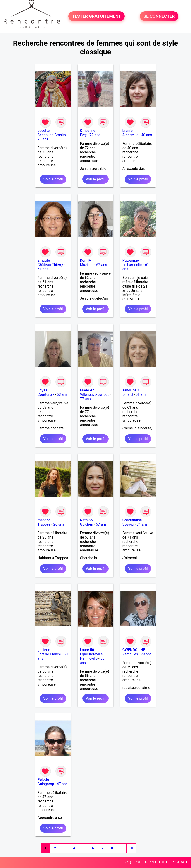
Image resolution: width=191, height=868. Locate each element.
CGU (138, 862)
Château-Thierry (50, 265)
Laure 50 (87, 650)
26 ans (59, 524)
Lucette (44, 131)
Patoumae (131, 260)
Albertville (130, 135)
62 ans (102, 265)
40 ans (147, 135)
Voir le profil (53, 179)
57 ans (101, 524)
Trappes (44, 524)
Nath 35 (86, 520)
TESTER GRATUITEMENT (97, 16)
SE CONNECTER (159, 16)
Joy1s (42, 390)
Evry (83, 135)
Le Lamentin (132, 265)
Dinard (128, 395)
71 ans (142, 524)
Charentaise (132, 520)
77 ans (85, 399)
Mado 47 (87, 390)
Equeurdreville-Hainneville (92, 656)
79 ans (146, 654)
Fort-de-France (49, 654)
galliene (44, 650)
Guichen (86, 524)
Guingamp (46, 784)
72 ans (95, 135)
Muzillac (87, 265)
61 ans (43, 269)
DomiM (86, 260)
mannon (44, 520)
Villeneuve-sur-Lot (94, 395)
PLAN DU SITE (157, 862)
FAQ (128, 862)
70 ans (43, 139)
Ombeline (88, 131)
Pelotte (43, 780)
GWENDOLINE (134, 650)
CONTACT (179, 862)
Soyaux (128, 524)
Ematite (44, 260)
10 (131, 848)
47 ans (62, 784)
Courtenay (46, 395)
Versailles (130, 654)
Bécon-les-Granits (52, 135)
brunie (128, 131)
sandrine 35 (132, 390)
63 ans (62, 395)
